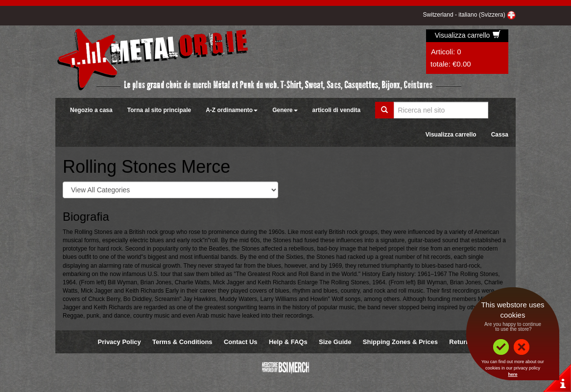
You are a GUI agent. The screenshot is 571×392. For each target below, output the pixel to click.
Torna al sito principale (159, 110)
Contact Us (241, 342)
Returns (461, 342)
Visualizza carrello (468, 35)
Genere (285, 110)
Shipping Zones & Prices (400, 342)
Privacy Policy (119, 342)
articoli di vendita (337, 110)
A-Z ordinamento (232, 110)
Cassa (500, 135)
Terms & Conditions (182, 342)
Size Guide (335, 342)
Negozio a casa (91, 110)
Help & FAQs (288, 342)
